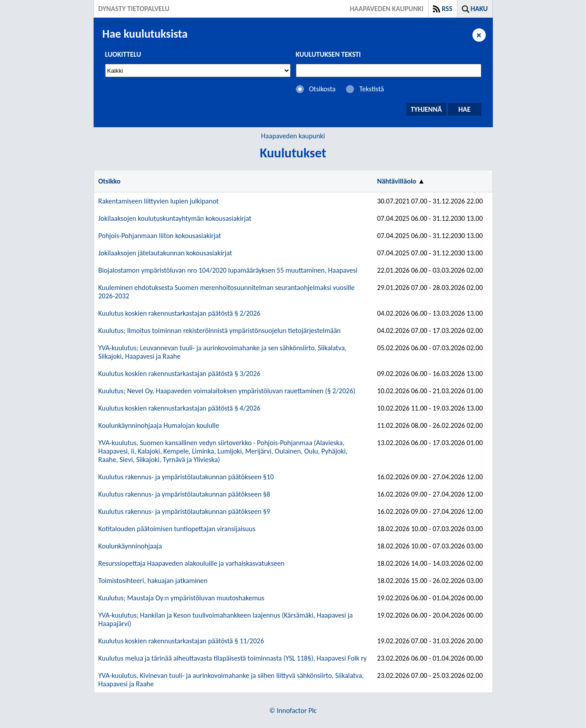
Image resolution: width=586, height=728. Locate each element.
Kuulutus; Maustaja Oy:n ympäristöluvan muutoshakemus (181, 598)
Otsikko (110, 181)
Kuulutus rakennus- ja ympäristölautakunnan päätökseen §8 (185, 494)
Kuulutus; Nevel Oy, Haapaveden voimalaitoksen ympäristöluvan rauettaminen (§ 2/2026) (227, 391)
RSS (447, 9)
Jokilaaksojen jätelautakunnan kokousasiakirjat (165, 253)
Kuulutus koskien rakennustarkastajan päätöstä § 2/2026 (179, 313)
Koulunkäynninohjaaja (130, 546)
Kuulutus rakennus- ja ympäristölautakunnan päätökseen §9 (185, 511)
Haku (479, 9)
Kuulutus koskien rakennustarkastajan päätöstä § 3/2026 (179, 374)
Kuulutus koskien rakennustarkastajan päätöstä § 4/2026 (179, 408)
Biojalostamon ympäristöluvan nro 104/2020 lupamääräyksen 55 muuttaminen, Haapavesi (228, 270)
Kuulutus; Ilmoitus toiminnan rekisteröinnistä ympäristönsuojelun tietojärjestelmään (220, 331)
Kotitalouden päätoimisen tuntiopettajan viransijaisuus (177, 529)
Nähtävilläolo (397, 181)
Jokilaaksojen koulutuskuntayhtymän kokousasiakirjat (175, 218)
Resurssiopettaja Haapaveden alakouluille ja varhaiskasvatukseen (192, 563)
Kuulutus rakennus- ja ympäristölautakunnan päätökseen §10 (186, 477)
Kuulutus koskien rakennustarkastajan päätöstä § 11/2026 (181, 641)
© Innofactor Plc (293, 710)
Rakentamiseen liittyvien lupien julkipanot (159, 201)
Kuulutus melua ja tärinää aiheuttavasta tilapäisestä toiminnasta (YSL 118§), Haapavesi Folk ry (233, 658)
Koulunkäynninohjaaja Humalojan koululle (159, 425)
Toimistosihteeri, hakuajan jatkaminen (153, 581)
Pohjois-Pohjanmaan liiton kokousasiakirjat (160, 236)
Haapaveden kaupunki (293, 136)
